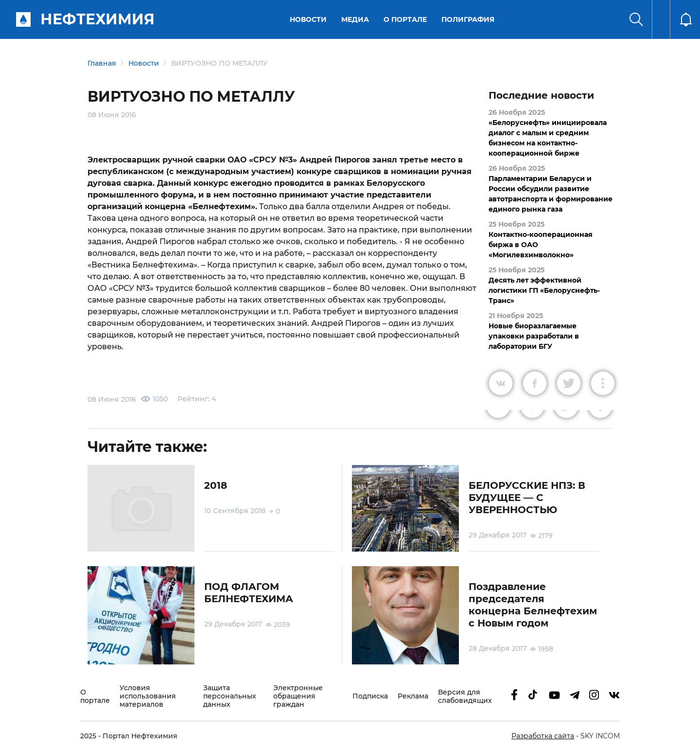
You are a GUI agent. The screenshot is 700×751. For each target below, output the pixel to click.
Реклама (413, 696)
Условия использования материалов (148, 696)
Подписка (370, 696)
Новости (308, 19)
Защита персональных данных (230, 696)
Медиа (355, 19)
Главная (102, 63)
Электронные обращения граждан (298, 696)
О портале (405, 19)
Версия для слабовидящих (465, 697)
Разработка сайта (543, 736)
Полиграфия (468, 19)
